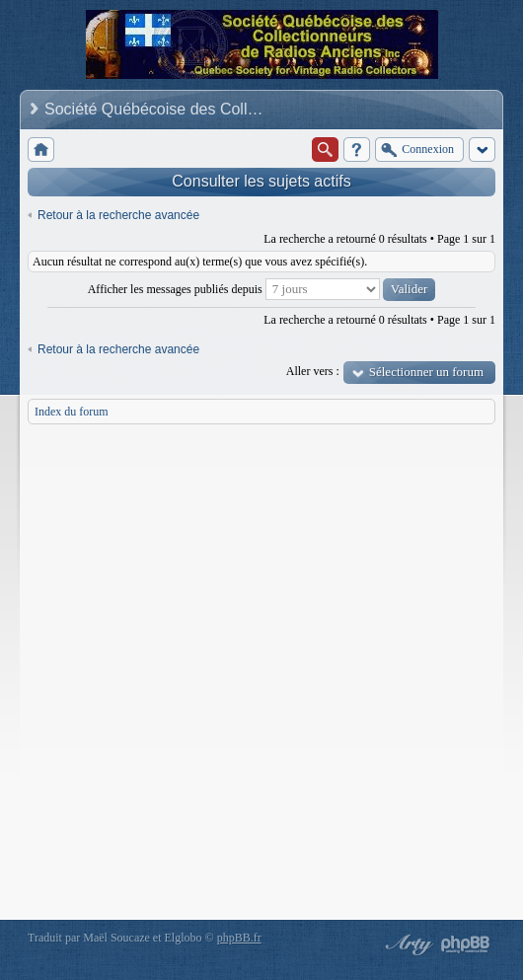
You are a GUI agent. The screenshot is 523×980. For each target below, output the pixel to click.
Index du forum (72, 412)
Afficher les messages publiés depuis (262, 289)
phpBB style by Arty (407, 944)
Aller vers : (313, 371)
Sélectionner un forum (426, 372)
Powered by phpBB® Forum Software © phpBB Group (466, 944)
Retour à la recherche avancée (118, 215)
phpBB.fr (239, 938)
